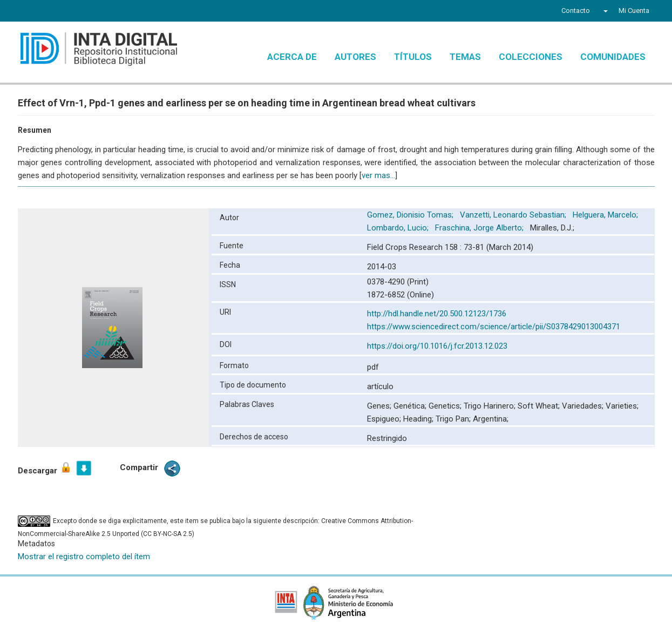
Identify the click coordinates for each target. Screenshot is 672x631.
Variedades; (584, 406)
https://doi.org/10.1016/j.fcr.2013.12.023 (437, 346)
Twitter (43, 12)
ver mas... (378, 175)
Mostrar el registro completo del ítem (84, 557)
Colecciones (531, 57)
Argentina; (491, 419)
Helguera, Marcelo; (606, 215)
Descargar (45, 468)
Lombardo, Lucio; (399, 228)
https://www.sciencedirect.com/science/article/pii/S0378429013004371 (494, 327)
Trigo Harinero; (491, 406)
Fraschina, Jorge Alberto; (480, 228)
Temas (465, 57)
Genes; (380, 406)
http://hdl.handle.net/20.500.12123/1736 (437, 314)
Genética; (411, 406)
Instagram (84, 12)
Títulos (413, 57)
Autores (355, 57)
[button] (604, 11)
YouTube (63, 12)
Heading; (419, 419)
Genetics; (446, 406)
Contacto (576, 11)
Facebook (24, 12)
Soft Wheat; (540, 406)
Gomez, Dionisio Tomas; (411, 215)
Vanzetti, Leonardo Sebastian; (514, 215)
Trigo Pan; (454, 419)
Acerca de (292, 57)
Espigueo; (385, 419)
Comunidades (613, 57)
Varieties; (622, 406)
